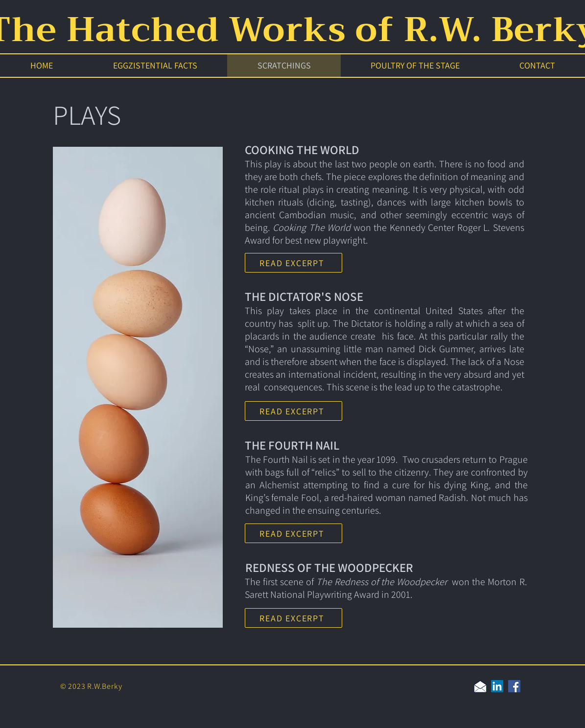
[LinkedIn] (497, 686)
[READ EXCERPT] (293, 263)
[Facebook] (514, 686)
